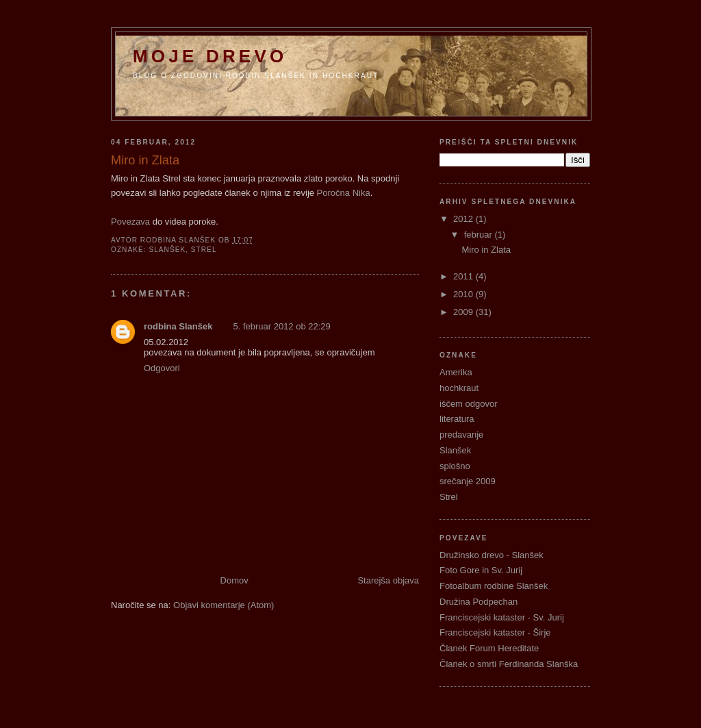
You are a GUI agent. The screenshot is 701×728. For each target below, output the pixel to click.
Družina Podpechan (479, 602)
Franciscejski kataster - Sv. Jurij (502, 617)
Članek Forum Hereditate (489, 648)
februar (480, 235)
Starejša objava (388, 580)
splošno (455, 466)
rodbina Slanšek (178, 326)
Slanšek (167, 250)
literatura (457, 419)
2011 (464, 276)
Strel (204, 250)
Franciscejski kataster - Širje (495, 632)
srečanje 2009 (468, 481)
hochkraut (459, 388)
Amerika (456, 372)
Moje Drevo (210, 56)
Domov (234, 580)
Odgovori (162, 368)
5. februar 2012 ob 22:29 (281, 326)
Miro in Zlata (486, 250)
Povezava (130, 222)
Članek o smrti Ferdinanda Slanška (509, 664)
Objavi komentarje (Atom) (224, 605)
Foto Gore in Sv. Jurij (481, 570)
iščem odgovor (469, 404)
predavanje (461, 435)
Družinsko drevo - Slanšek (492, 555)
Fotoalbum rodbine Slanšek (494, 586)
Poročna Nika (344, 193)
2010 (464, 294)
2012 (464, 219)
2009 (464, 312)
